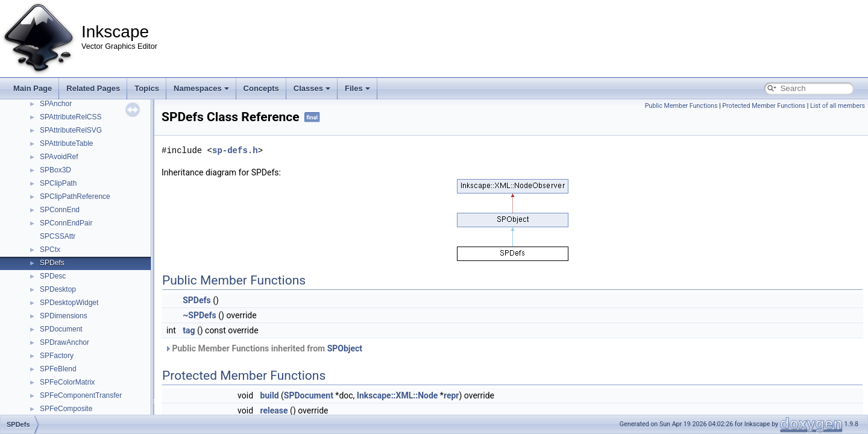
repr (451, 395)
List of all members (838, 106)
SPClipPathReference (75, 197)
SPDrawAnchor (64, 342)
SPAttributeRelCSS (71, 117)
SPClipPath (58, 183)
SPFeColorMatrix (67, 382)
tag (189, 330)
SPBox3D (55, 170)
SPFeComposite (66, 409)
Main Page (33, 88)
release (274, 410)
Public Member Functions (681, 106)
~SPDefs (200, 315)
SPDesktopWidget (69, 303)
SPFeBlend (58, 369)
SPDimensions (64, 316)
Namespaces (201, 88)
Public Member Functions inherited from (263, 348)
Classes (312, 88)
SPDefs (52, 263)
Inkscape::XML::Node (398, 395)
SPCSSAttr (58, 236)
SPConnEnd (60, 210)
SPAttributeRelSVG (71, 130)
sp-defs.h (235, 150)
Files (357, 88)
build (270, 395)
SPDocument (61, 329)
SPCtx (50, 250)
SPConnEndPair (66, 223)
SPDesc (53, 276)
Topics (147, 88)
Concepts (261, 88)
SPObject (345, 348)
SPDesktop (58, 289)
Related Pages (93, 88)
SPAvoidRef (59, 157)
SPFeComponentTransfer (81, 395)
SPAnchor (56, 104)
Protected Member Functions (764, 106)
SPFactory (57, 356)
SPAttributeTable (67, 143)
